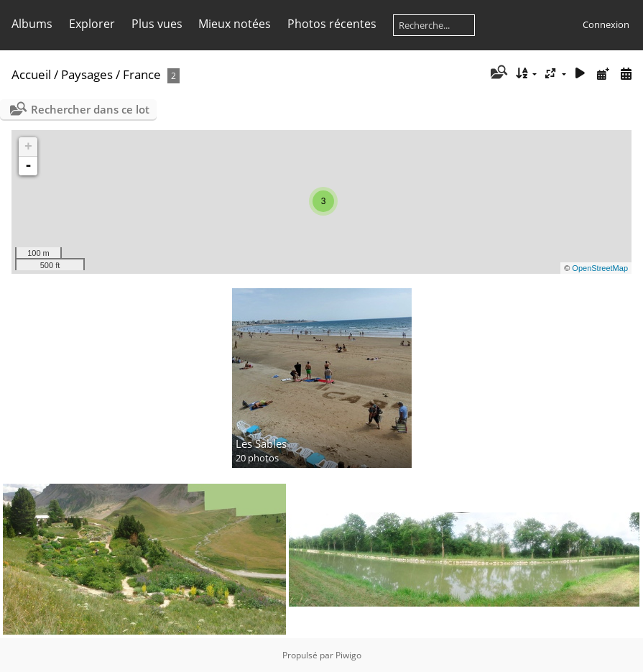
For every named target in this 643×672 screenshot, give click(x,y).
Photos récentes (332, 24)
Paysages (87, 74)
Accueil (31, 74)
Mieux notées (235, 24)
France (142, 74)
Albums (32, 24)
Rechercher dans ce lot (90, 109)
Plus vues (157, 24)
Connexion (606, 24)
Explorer (92, 24)
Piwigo (348, 655)
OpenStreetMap (600, 268)
